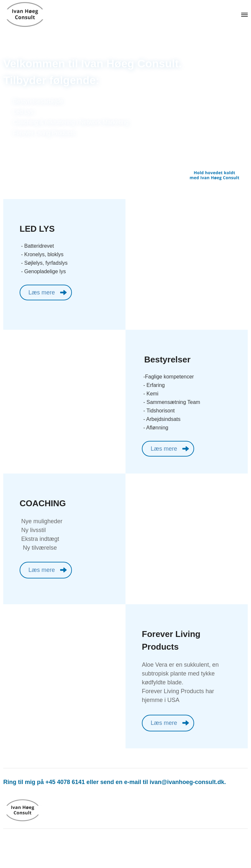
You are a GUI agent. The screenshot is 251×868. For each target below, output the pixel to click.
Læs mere (42, 292)
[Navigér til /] (33, 15)
